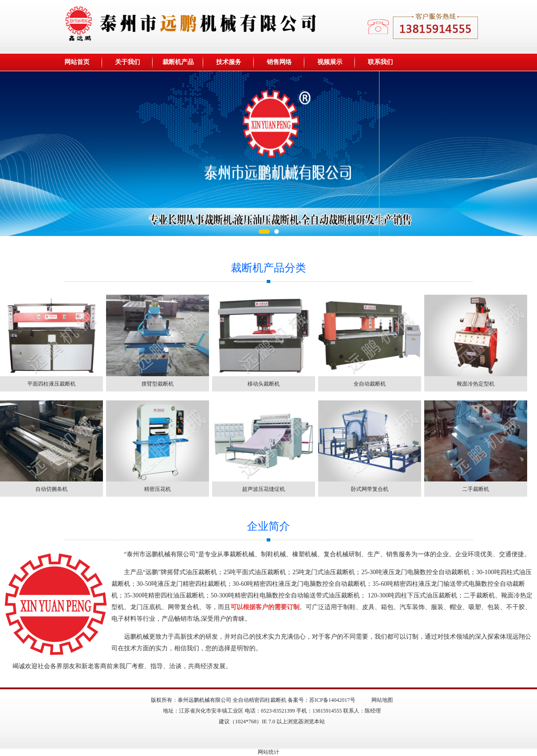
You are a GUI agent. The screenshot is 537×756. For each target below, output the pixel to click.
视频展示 (330, 62)
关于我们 (128, 62)
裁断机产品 (178, 62)
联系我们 (380, 62)
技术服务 (229, 62)
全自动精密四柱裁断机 (260, 700)
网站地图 (382, 700)
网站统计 (268, 752)
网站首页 (77, 62)
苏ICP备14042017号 (332, 700)
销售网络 (279, 62)
